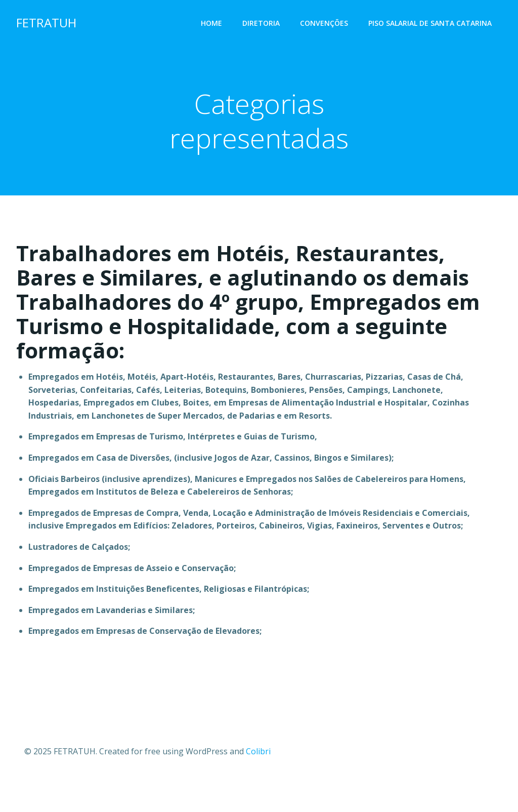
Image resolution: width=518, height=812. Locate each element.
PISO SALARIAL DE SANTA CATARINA (430, 23)
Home (211, 23)
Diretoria (261, 23)
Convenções (324, 23)
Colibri (258, 751)
